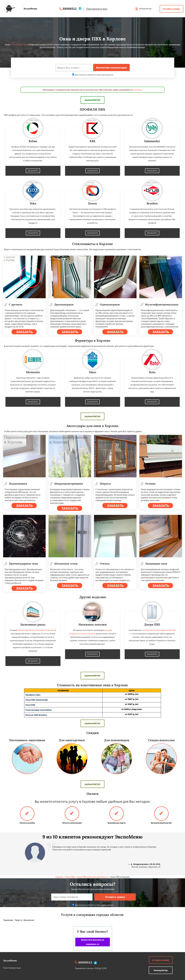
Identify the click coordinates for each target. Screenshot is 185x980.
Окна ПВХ (70, 877)
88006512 (70, 9)
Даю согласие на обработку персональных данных (93, 75)
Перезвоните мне (97, 9)
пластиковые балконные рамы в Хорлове (35, 630)
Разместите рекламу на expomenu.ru (93, 942)
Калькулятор (143, 9)
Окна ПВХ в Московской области (93, 877)
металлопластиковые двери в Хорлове (159, 630)
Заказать (33, 171)
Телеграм (138, 90)
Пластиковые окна (12, 968)
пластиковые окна (19, 45)
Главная (59, 877)
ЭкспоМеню (10, 961)
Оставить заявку (171, 9)
